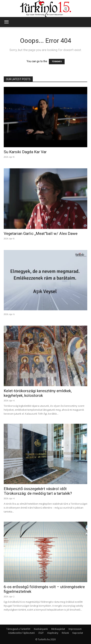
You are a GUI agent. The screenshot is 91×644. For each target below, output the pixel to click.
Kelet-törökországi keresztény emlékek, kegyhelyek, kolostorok (38, 393)
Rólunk (65, 633)
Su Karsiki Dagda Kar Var (25, 152)
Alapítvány (53, 633)
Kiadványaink (41, 629)
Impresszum (75, 629)
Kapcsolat (78, 633)
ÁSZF (41, 633)
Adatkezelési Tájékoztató (22, 633)
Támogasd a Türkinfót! (18, 629)
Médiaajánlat (58, 629)
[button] (6, 22)
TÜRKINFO (57, 62)
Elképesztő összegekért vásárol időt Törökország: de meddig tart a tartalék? (38, 491)
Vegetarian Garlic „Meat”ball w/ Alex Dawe (41, 234)
